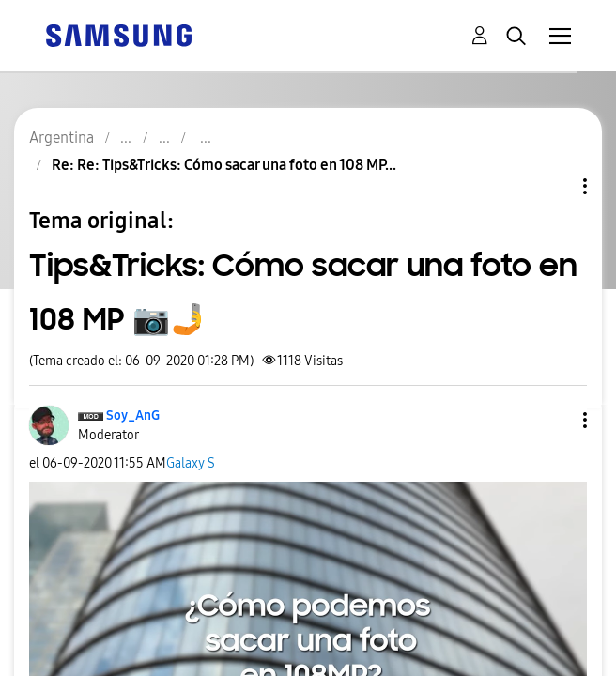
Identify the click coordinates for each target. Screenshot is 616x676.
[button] (554, 420)
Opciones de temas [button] (553, 186)
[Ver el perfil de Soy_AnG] (133, 415)
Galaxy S (191, 463)
